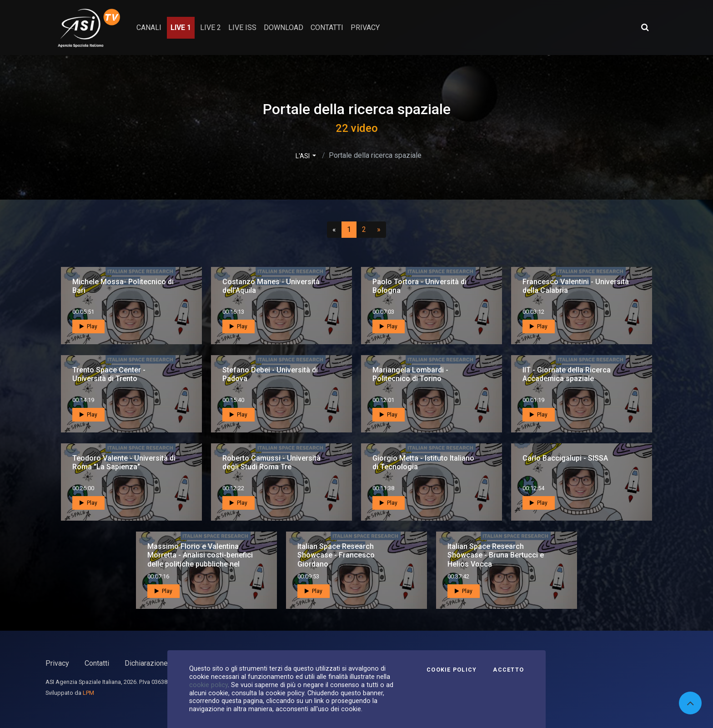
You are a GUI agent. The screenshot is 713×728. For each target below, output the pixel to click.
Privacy (57, 663)
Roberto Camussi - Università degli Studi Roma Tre (271, 462)
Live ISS (242, 28)
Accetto (508, 670)
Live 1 (181, 28)
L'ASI (303, 156)
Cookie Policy (452, 670)
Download (284, 28)
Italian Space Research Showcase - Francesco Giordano (336, 555)
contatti (327, 28)
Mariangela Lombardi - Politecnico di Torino (410, 374)
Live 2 (211, 28)
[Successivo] (379, 230)
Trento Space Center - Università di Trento (109, 374)
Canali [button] (149, 28)
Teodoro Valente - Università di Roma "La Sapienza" (124, 462)
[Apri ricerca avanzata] (645, 27)
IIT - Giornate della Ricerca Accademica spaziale (567, 374)
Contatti (97, 663)
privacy (365, 28)
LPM (88, 693)
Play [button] (88, 326)
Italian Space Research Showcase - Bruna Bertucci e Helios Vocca (496, 555)
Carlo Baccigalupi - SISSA (565, 458)
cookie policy (208, 685)
